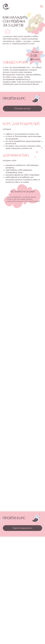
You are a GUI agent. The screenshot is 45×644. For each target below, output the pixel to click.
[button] (23, 108)
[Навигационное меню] (41, 6)
